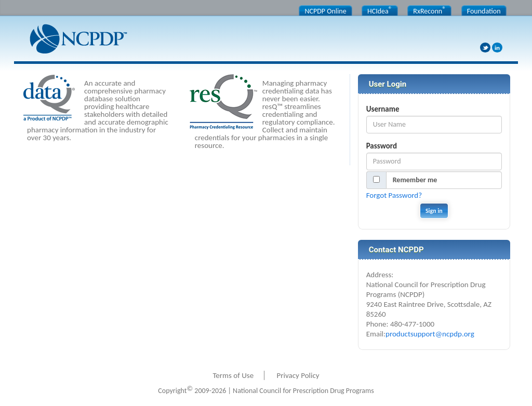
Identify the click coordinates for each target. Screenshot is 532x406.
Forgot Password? (394, 195)
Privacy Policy (298, 375)
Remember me (415, 180)
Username (383, 109)
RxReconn (429, 10)
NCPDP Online (325, 11)
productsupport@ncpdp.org (430, 334)
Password (382, 146)
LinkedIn (497, 48)
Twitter (485, 48)
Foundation (484, 11)
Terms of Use (233, 375)
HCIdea (380, 10)
